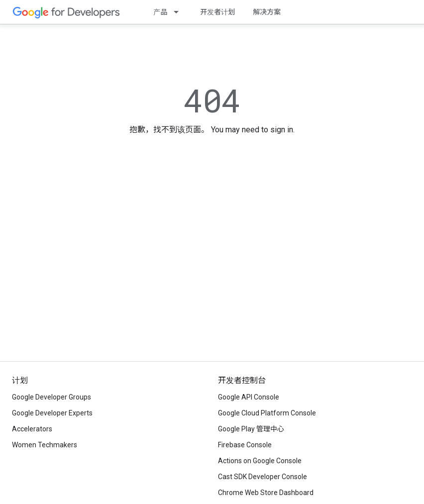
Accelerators (32, 429)
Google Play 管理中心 (251, 429)
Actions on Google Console (260, 461)
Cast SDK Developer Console (263, 477)
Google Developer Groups (52, 397)
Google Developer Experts (52, 413)
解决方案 (267, 12)
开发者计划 (217, 12)
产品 (160, 12)
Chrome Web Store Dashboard (266, 493)
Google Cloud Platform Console (267, 413)
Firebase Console (245, 445)
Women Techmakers (45, 445)
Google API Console (249, 397)
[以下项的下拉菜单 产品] (179, 12)
